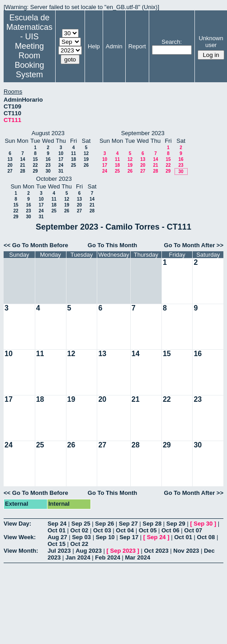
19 (86, 159)
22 (35, 165)
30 (48, 171)
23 (48, 165)
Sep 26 (104, 524)
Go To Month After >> (194, 245)
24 (61, 165)
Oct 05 (148, 530)
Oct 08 (206, 537)
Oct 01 (57, 530)
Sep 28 (152, 524)
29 (35, 171)
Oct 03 (102, 530)
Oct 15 (57, 544)
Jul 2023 (59, 551)
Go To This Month (113, 245)
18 (73, 159)
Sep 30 (203, 524)
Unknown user (211, 42)
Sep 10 (105, 537)
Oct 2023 (156, 551)
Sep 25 (81, 524)
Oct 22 (80, 544)
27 (10, 171)
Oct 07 (193, 530)
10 (61, 153)
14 (22, 159)
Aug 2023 (89, 551)
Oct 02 (80, 530)
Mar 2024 (138, 557)
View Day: (17, 524)
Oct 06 (170, 530)
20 (10, 165)
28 (22, 171)
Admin (114, 46)
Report (137, 46)
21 (22, 165)
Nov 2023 (186, 551)
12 (86, 153)
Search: (172, 42)
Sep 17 (129, 537)
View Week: (20, 537)
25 (73, 165)
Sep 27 (128, 524)
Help (94, 46)
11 (73, 153)
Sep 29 (176, 524)
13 (10, 159)
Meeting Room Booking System (29, 60)
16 (48, 159)
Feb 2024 (108, 557)
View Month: (21, 551)
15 (35, 159)
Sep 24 (57, 524)
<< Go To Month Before (36, 245)
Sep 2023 (123, 551)
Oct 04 (125, 530)
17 (61, 159)
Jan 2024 (78, 557)
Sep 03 (81, 537)
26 (86, 165)
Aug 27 (57, 537)
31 (61, 171)
